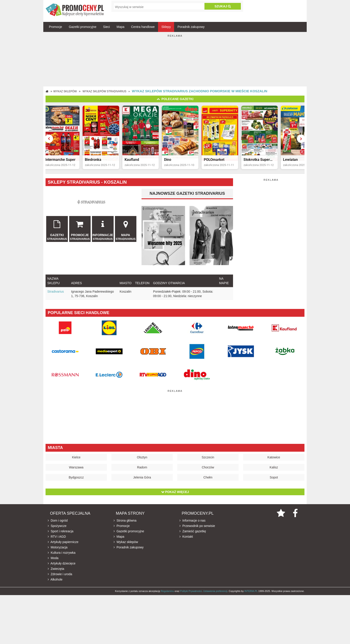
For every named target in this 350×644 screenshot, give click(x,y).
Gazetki (57, 233)
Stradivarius (56, 296)
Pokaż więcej (175, 496)
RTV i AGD (57, 541)
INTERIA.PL (251, 595)
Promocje (55, 27)
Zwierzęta (56, 573)
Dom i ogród (58, 525)
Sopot (274, 482)
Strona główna (125, 525)
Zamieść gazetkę (193, 535)
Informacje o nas (192, 525)
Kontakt (186, 541)
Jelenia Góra (142, 482)
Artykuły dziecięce (62, 568)
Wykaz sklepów (65, 91)
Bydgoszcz (76, 482)
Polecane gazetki (175, 99)
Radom (142, 472)
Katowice (274, 461)
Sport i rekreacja (61, 535)
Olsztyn (142, 461)
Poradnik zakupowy (191, 27)
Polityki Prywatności (191, 595)
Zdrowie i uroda (60, 578)
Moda (53, 562)
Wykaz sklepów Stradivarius (104, 91)
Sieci (106, 27)
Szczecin (208, 461)
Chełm (208, 482)
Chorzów (208, 472)
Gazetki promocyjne (83, 27)
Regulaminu (168, 595)
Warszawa (76, 472)
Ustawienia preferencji (215, 595)
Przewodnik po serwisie (197, 530)
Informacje (103, 233)
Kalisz (274, 472)
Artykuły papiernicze (63, 546)
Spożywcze (57, 530)
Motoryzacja (58, 552)
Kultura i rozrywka (62, 557)
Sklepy (166, 27)
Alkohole (55, 584)
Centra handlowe (143, 27)
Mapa (120, 27)
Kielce (76, 461)
